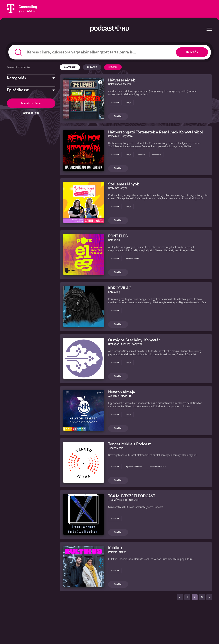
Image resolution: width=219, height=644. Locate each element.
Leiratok (113, 67)
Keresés (192, 52)
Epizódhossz (18, 90)
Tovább (118, 116)
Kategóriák (17, 78)
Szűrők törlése (31, 113)
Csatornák (70, 67)
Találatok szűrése (31, 103)
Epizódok (92, 67)
